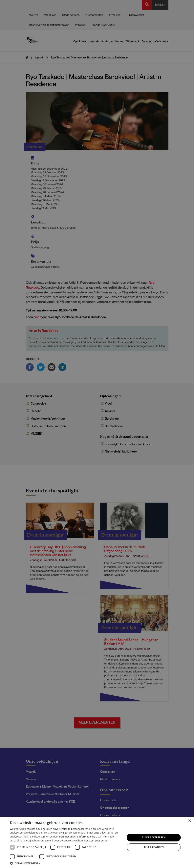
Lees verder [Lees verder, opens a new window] (102, 841)
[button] (66, 863)
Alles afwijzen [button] (154, 847)
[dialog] (97, 434)
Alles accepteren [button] (154, 837)
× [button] (190, 821)
